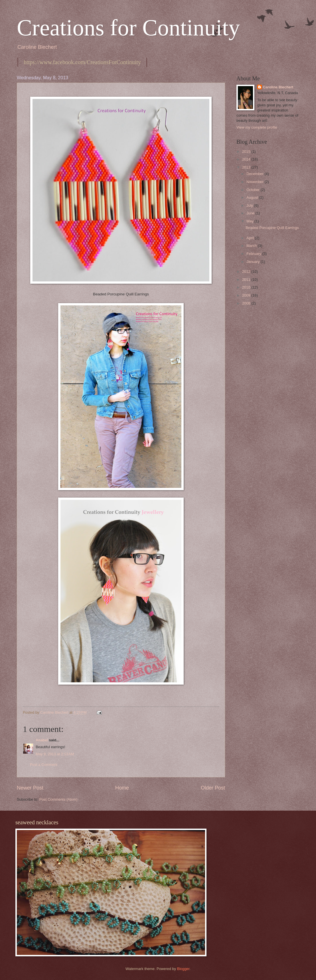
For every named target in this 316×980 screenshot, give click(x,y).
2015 (247, 152)
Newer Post (30, 788)
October (253, 190)
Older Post (213, 788)
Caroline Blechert (278, 87)
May (250, 221)
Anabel (42, 740)
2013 (247, 167)
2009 (247, 295)
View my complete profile (257, 127)
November (255, 182)
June (251, 213)
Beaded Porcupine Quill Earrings (272, 228)
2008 (247, 303)
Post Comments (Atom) (58, 799)
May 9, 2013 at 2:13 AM (55, 754)
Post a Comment (44, 765)
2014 (247, 159)
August (253, 197)
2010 (247, 287)
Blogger (183, 969)
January (253, 262)
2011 (247, 280)
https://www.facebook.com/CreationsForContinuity (82, 62)
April (251, 238)
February (254, 254)
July (250, 205)
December (255, 174)
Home (122, 788)
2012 (247, 272)
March (252, 246)
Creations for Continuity (128, 28)
